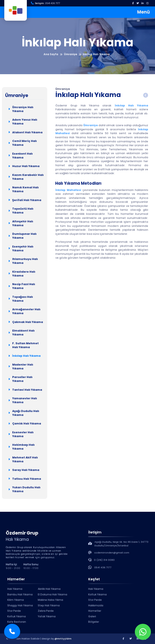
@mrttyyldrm (63, 639)
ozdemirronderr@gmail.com (112, 553)
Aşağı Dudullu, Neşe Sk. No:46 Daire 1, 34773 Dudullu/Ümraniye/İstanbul (121, 544)
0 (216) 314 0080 (104, 560)
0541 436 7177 (53, 3)
